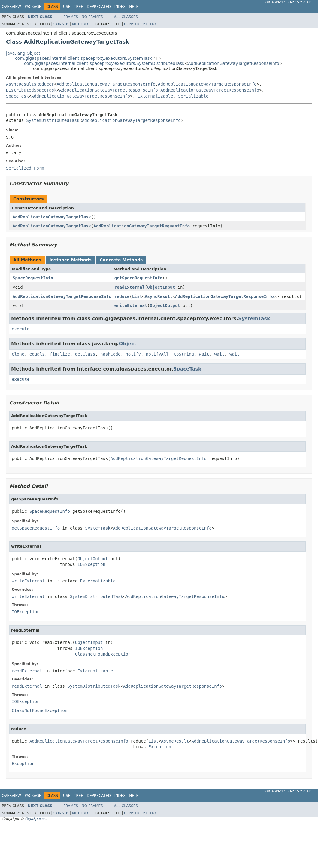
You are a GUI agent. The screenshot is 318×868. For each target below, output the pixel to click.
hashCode (110, 354)
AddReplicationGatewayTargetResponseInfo (233, 63)
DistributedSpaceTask (31, 90)
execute (21, 329)
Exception (160, 747)
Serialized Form (25, 168)
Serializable (193, 96)
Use (67, 7)
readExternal (130, 287)
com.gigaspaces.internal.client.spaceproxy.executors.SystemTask (83, 58)
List (137, 296)
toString (184, 354)
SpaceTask (17, 96)
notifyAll (157, 354)
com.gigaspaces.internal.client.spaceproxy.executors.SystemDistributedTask (104, 63)
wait (204, 354)
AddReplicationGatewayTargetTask (52, 217)
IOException (91, 564)
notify (133, 354)
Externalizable (155, 96)
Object (128, 344)
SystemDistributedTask (53, 120)
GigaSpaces (35, 819)
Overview (11, 7)
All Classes (126, 17)
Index (120, 7)
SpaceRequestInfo (33, 278)
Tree (79, 7)
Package (33, 7)
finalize (60, 354)
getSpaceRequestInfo (138, 278)
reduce (122, 296)
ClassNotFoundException (103, 654)
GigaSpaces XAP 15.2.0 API (289, 2)
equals (37, 354)
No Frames (92, 17)
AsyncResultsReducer (30, 84)
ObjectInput (161, 287)
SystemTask (254, 318)
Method (80, 24)
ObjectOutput (165, 305)
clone (18, 354)
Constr (61, 24)
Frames (71, 17)
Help (134, 7)
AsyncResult (159, 296)
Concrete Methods (121, 260)
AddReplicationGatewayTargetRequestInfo (142, 226)
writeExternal (131, 305)
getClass (85, 354)
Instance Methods (70, 260)
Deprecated (99, 7)
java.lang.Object (23, 53)
